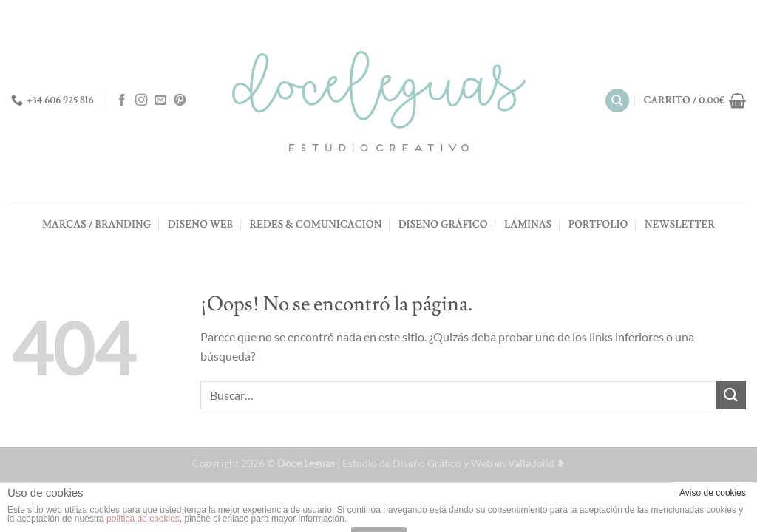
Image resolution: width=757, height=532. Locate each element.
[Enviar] (731, 395)
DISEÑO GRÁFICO (443, 225)
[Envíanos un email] (160, 100)
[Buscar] (617, 101)
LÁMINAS (528, 225)
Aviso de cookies (713, 493)
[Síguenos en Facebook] (122, 100)
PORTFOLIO (598, 225)
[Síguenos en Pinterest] (180, 100)
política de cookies (143, 519)
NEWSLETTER (680, 225)
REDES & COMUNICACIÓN (316, 225)
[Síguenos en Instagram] (141, 100)
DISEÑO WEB (200, 225)
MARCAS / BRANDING (96, 225)
